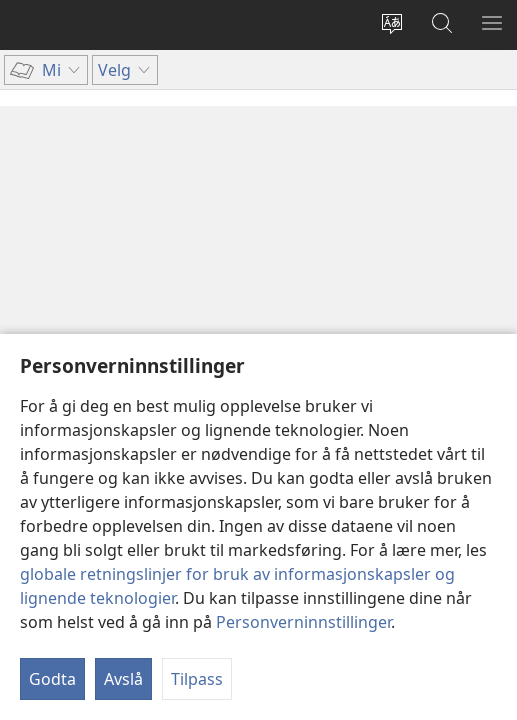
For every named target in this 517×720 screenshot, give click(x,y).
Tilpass (197, 679)
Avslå (123, 679)
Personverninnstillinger (303, 622)
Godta (52, 679)
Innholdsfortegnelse (117, 118)
